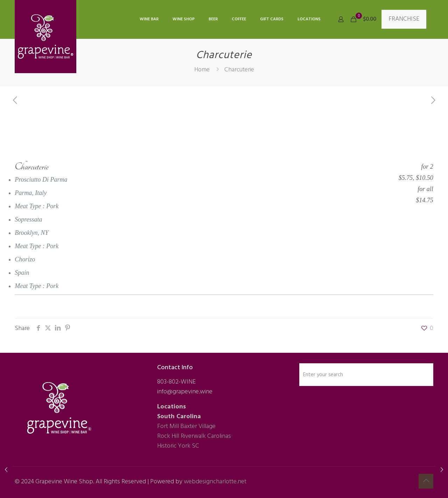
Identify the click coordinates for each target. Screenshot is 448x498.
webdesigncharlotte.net (215, 482)
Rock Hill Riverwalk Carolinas (194, 436)
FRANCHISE (404, 19)
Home (202, 70)
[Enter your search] (366, 375)
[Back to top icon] (426, 481)
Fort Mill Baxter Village (186, 426)
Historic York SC (178, 446)
